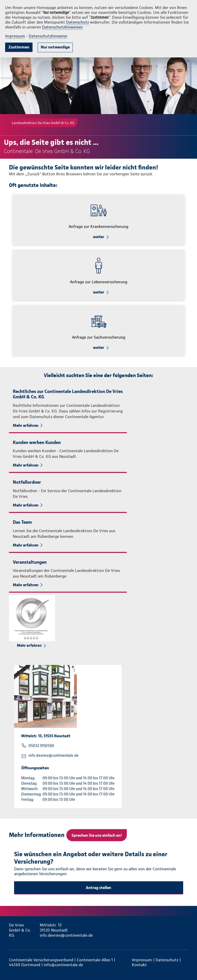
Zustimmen (19, 47)
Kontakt (139, 965)
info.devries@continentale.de (54, 755)
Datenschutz (77, 22)
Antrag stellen (98, 888)
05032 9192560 (41, 746)
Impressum (15, 36)
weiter (99, 237)
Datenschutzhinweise (48, 36)
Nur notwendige (55, 47)
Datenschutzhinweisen (62, 27)
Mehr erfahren (26, 425)
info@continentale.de (63, 965)
